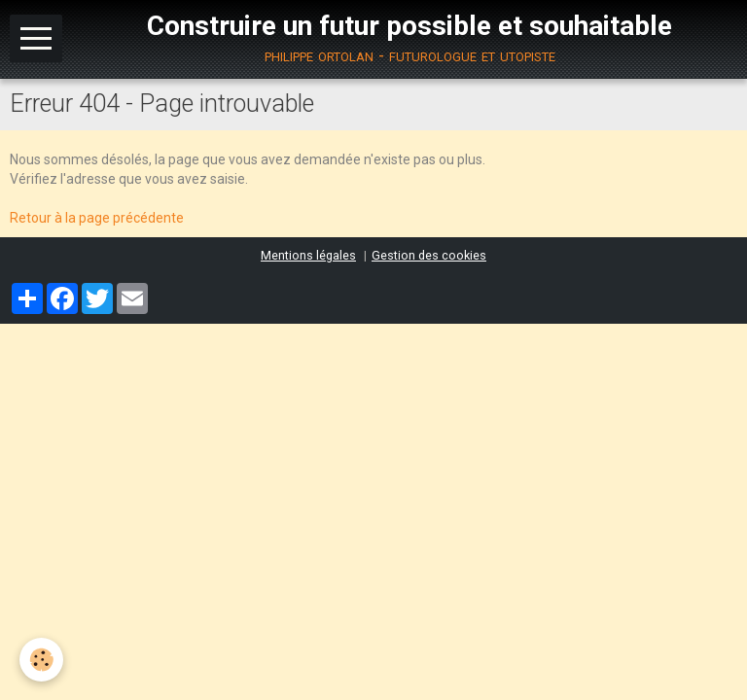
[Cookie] (41, 660)
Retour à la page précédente (97, 218)
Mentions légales (308, 255)
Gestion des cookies (429, 255)
